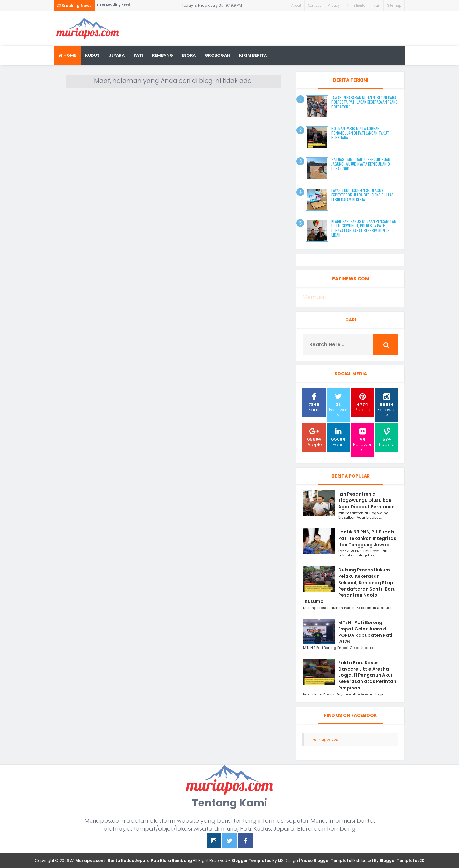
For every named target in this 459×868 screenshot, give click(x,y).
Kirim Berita (356, 6)
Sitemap (394, 6)
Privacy (334, 6)
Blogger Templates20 (402, 861)
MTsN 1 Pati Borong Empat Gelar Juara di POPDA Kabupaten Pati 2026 (365, 632)
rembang (163, 55)
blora (189, 55)
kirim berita (253, 55)
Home (67, 55)
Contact (314, 6)
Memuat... (316, 297)
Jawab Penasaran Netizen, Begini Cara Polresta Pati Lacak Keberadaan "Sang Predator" (365, 102)
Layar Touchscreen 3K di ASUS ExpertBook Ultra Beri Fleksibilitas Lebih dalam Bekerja (363, 195)
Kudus (92, 55)
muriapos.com (326, 739)
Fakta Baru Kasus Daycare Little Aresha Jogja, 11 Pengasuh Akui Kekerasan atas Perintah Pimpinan (367, 675)
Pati (138, 55)
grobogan (217, 55)
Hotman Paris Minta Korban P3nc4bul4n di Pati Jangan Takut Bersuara (360, 133)
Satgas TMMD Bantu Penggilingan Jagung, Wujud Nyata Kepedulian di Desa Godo (361, 164)
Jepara (117, 55)
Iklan (376, 6)
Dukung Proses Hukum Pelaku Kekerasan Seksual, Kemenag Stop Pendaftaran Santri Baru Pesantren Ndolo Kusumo (350, 586)
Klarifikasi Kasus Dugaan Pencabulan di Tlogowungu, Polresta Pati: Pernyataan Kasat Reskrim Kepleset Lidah (364, 228)
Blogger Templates (251, 861)
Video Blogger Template (326, 861)
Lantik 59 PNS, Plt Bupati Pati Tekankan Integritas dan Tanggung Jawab (367, 538)
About (296, 6)
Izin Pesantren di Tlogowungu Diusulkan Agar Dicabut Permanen (366, 500)
